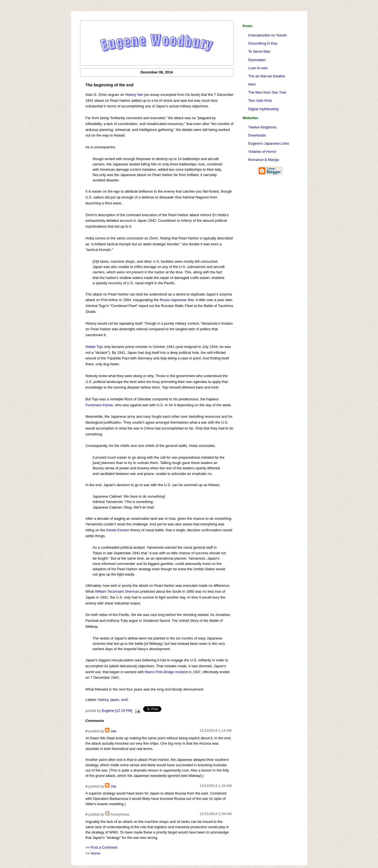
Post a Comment (104, 847)
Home (95, 853)
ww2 (125, 700)
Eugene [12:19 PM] (117, 711)
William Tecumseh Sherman (117, 591)
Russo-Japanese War (177, 300)
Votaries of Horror (262, 152)
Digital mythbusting (264, 109)
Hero (252, 84)
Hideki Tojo (94, 347)
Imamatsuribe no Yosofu (268, 35)
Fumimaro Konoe (99, 405)
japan (115, 700)
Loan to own (258, 68)
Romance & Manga (264, 160)
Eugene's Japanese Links (269, 143)
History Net (134, 95)
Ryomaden (257, 60)
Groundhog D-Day (263, 43)
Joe (114, 731)
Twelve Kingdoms (262, 127)
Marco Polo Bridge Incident (166, 672)
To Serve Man (259, 51)
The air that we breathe (267, 76)
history (103, 700)
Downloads (257, 135)
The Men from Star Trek (267, 92)
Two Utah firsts (260, 101)
